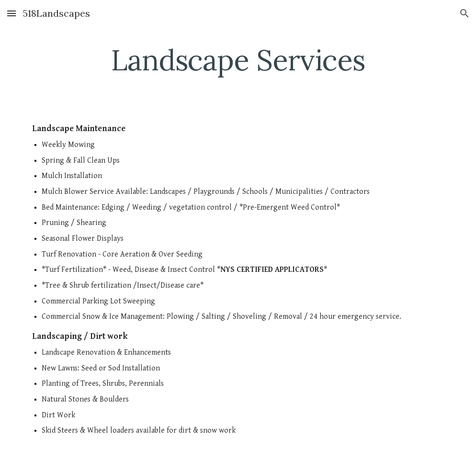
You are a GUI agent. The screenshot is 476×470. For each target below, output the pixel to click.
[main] (238, 60)
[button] (11, 13)
